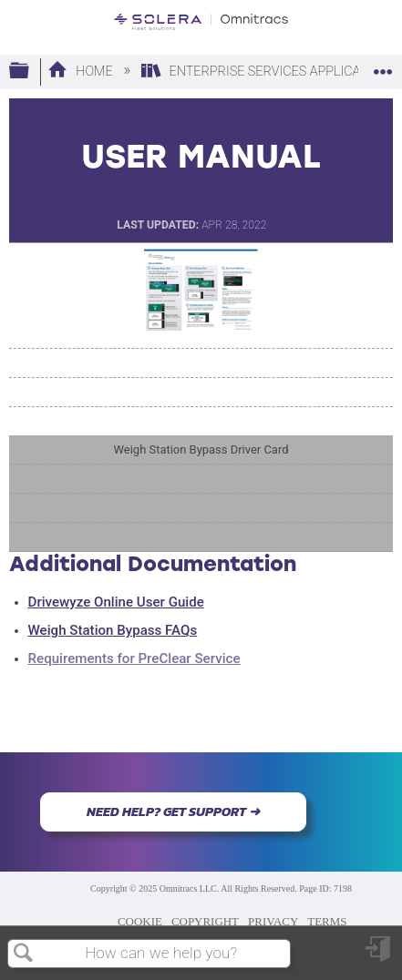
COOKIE (140, 921)
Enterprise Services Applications (271, 71)
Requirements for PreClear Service (134, 658)
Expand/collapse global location (383, 66)
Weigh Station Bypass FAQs (113, 630)
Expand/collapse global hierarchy (31, 71)
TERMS (327, 921)
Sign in (379, 956)
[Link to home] (201, 22)
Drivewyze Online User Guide (116, 602)
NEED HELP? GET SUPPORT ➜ (173, 812)
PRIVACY (273, 921)
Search (24, 954)
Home (82, 71)
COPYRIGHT (205, 921)
